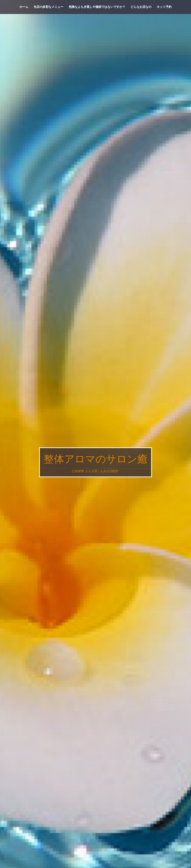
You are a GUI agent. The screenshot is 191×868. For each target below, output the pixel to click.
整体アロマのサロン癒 (96, 459)
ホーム (24, 7)
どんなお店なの (141, 7)
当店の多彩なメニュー (48, 7)
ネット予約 (164, 7)
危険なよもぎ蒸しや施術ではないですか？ (97, 7)
